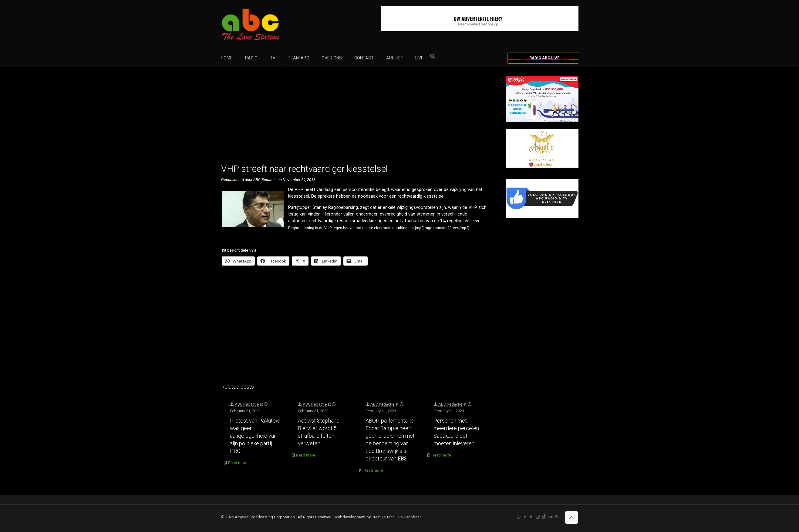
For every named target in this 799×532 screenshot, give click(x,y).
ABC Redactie (247, 404)
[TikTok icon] (544, 517)
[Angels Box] (542, 166)
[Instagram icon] (538, 517)
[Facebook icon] (525, 517)
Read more (238, 463)
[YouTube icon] (531, 517)
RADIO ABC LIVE (544, 58)
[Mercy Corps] (542, 121)
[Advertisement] (357, 119)
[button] (433, 58)
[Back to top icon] (571, 517)
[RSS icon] (557, 517)
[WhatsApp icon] (519, 517)
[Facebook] (542, 217)
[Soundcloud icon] (550, 517)
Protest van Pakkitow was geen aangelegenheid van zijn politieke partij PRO (255, 436)
